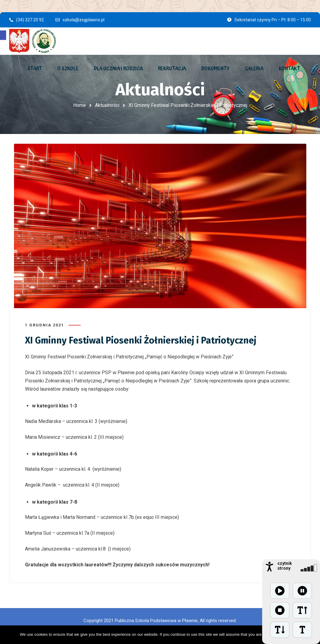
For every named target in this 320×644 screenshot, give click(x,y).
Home (79, 105)
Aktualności (107, 105)
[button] (3, 35)
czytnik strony (285, 566)
